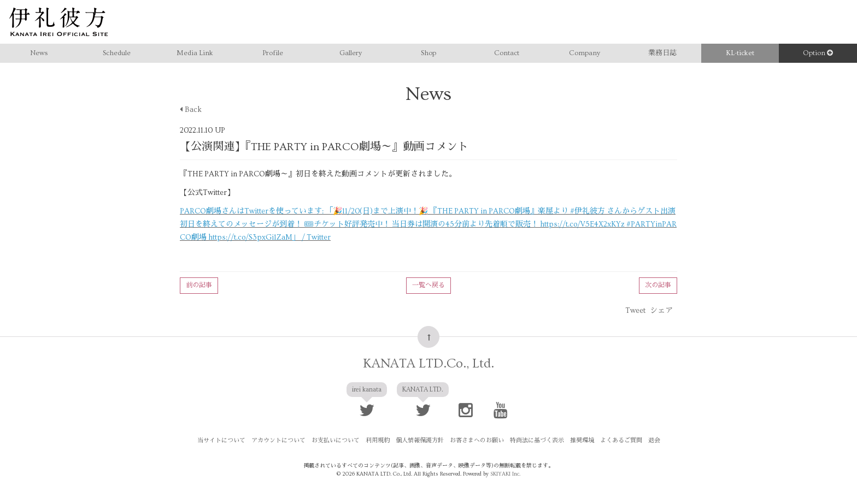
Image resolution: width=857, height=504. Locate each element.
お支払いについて (336, 440)
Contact (507, 53)
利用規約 (378, 440)
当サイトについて (221, 440)
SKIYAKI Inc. (505, 474)
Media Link (195, 53)
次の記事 (658, 285)
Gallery (351, 53)
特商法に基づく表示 (537, 440)
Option (818, 53)
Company (585, 53)
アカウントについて (278, 440)
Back (191, 110)
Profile (273, 53)
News (39, 53)
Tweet (635, 311)
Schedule (117, 53)
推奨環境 (582, 440)
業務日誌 (662, 53)
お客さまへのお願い (477, 440)
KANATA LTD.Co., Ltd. (428, 363)
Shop (428, 53)
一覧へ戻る (428, 285)
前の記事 (199, 285)
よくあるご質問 (621, 440)
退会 (654, 440)
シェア (661, 311)
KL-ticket (740, 53)
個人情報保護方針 (420, 440)
